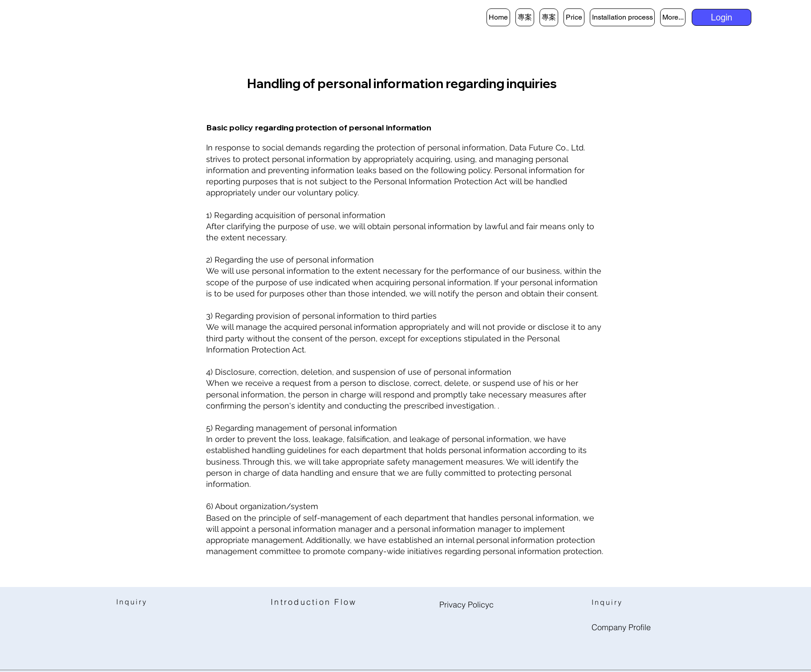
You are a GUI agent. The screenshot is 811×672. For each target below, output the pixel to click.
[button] (722, 17)
